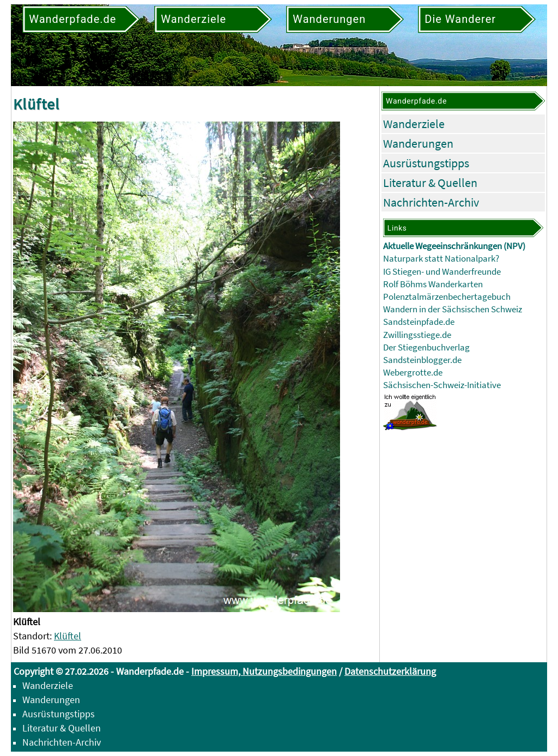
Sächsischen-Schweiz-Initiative (442, 385)
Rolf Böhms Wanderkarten (433, 284)
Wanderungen (418, 143)
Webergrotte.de (413, 373)
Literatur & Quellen (430, 183)
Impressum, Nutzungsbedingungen (264, 671)
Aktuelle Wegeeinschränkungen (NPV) (454, 246)
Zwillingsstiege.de (417, 335)
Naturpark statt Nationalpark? (441, 259)
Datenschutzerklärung (390, 671)
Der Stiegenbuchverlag (426, 347)
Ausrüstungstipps (426, 163)
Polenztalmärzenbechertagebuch (447, 297)
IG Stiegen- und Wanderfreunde (442, 272)
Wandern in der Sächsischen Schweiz (453, 309)
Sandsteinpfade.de (419, 322)
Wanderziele (414, 124)
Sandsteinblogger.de (422, 360)
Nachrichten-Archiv (431, 202)
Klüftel (68, 636)
